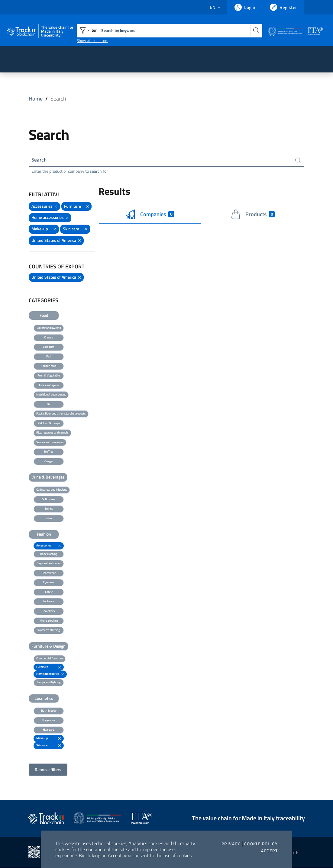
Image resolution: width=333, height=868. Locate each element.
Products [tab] (253, 215)
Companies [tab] (150, 215)
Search (39, 160)
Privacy (231, 844)
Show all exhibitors (92, 40)
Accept (269, 851)
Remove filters (48, 770)
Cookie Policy (261, 844)
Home (36, 99)
